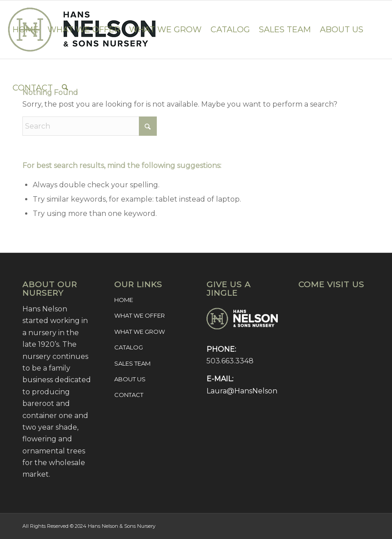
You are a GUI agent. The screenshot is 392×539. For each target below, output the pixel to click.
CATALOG (129, 347)
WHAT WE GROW (140, 332)
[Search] (65, 88)
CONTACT (129, 395)
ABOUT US (130, 379)
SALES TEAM (132, 363)
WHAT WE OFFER (140, 315)
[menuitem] (26, 30)
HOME (124, 300)
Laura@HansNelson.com (250, 391)
